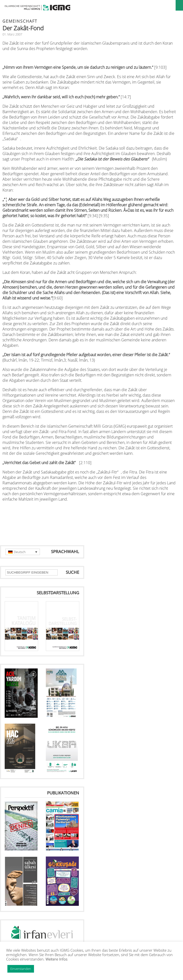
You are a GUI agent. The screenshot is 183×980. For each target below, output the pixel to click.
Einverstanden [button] (21, 969)
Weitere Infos (57, 959)
